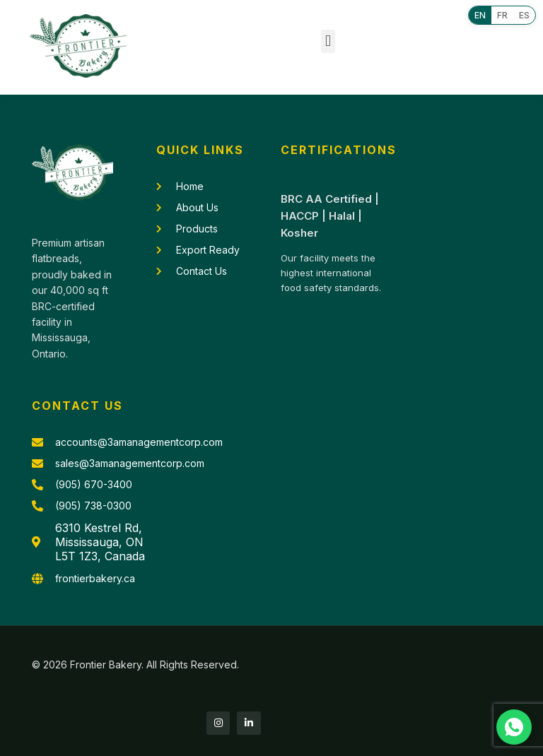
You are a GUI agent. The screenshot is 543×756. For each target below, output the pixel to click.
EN (480, 15)
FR (502, 15)
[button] (328, 41)
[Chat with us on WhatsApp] (514, 727)
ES (524, 15)
